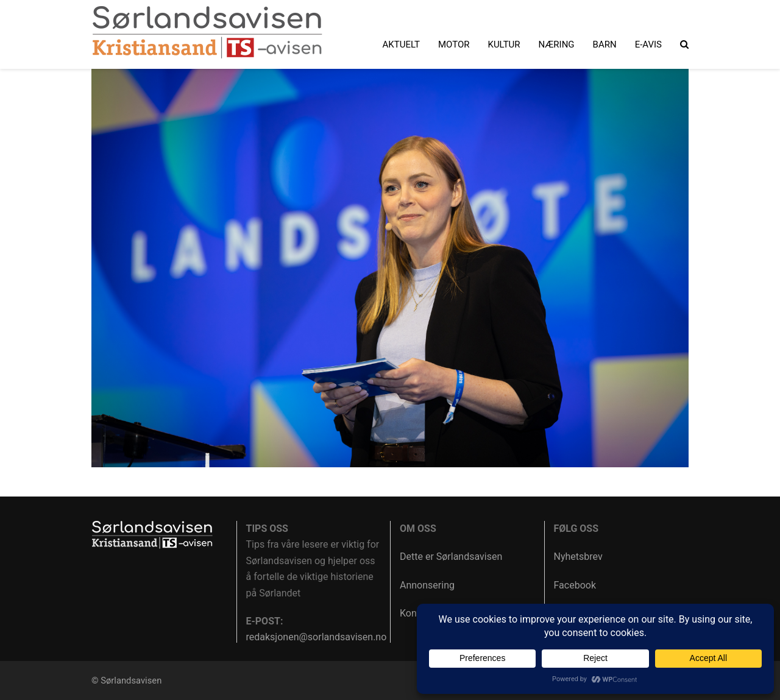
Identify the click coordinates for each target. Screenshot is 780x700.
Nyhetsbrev (578, 557)
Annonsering (427, 585)
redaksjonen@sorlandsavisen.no (317, 637)
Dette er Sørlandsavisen (451, 557)
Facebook (575, 585)
